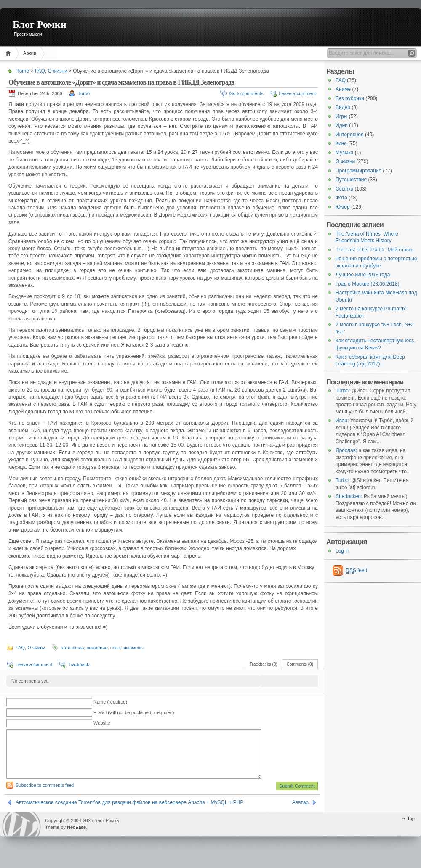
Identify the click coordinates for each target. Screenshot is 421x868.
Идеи (342, 125)
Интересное (350, 135)
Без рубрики (350, 98)
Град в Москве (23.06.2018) (368, 284)
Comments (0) (300, 664)
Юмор (343, 207)
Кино (341, 143)
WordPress (21, 835)
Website (102, 723)
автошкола (73, 648)
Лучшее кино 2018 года (363, 275)
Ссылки (344, 189)
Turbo (84, 93)
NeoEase (76, 837)
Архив (30, 53)
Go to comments (246, 93)
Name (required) (110, 702)
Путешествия (351, 180)
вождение (97, 648)
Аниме (343, 89)
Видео (343, 107)
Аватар (300, 812)
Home (9, 53)
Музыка (344, 153)
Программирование (358, 171)
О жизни (57, 71)
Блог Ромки (40, 24)
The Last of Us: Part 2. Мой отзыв (374, 250)
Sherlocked (348, 496)
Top (411, 828)
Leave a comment (297, 93)
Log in (342, 551)
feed (356, 570)
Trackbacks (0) (264, 664)
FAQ (40, 71)
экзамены (133, 648)
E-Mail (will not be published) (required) (134, 712)
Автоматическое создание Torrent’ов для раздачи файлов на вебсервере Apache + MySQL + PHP (129, 812)
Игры (341, 116)
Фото (341, 198)
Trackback (78, 664)
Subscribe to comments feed (45, 795)
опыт (115, 648)
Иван (341, 421)
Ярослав (346, 450)
